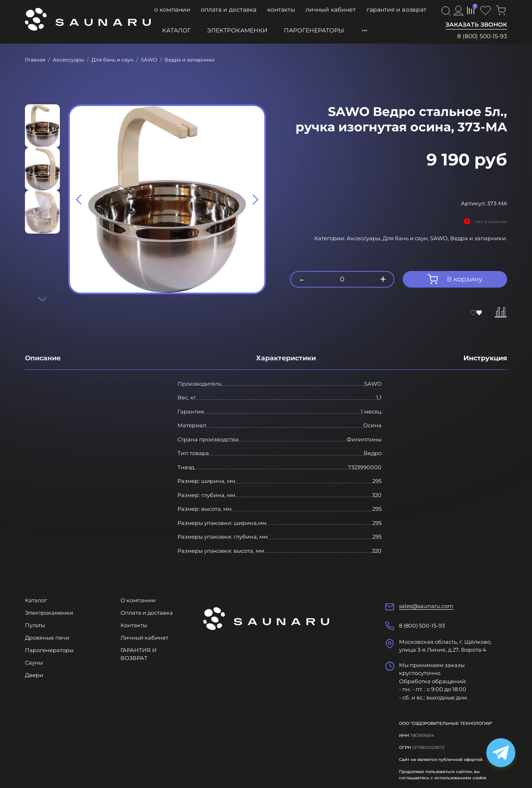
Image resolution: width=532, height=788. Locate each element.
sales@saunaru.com (426, 606)
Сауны (34, 662)
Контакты (281, 10)
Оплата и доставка (229, 10)
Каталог (176, 30)
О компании (172, 10)
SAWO (149, 60)
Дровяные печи (47, 638)
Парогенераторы (314, 30)
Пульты (35, 625)
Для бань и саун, (406, 238)
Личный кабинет (331, 10)
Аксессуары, (365, 238)
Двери (34, 675)
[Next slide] (42, 299)
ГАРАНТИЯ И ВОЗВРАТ (397, 10)
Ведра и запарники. (479, 238)
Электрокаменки (237, 30)
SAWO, (440, 238)
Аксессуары (68, 60)
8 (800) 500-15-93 (482, 36)
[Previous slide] (79, 199)
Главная (35, 60)
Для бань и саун (112, 60)
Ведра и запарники (190, 60)
